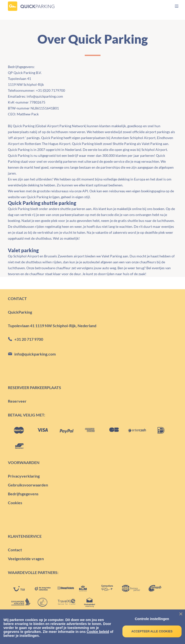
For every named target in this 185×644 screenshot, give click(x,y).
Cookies (15, 503)
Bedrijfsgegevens (23, 494)
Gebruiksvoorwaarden (28, 485)
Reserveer (17, 401)
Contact (15, 550)
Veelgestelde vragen (26, 559)
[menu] (172, 6)
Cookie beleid (98, 632)
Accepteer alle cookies (152, 631)
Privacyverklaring (24, 476)
